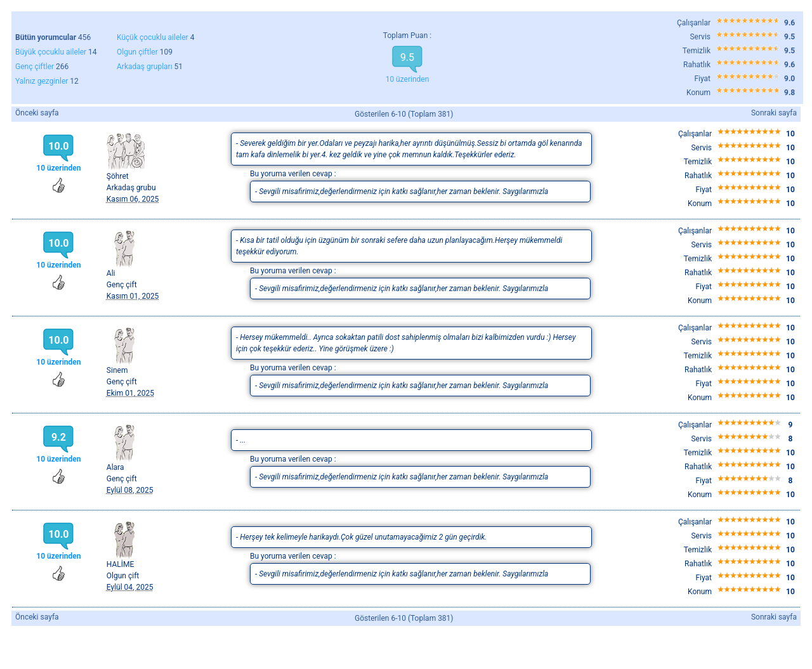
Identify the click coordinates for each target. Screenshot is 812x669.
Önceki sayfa (37, 113)
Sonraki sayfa (774, 113)
